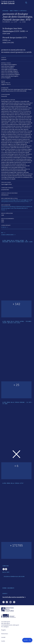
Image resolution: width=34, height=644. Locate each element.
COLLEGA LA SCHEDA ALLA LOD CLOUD (14, 577)
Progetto (3, 630)
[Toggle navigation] (26, 3)
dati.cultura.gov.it (6, 623)
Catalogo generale (8, 2)
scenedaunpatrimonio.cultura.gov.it (10, 625)
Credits (3, 641)
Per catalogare (5, 627)
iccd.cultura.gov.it (6, 622)
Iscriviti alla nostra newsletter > (14, 597)
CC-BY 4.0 (4, 227)
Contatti (3, 637)
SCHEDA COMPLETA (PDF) (7, 235)
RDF (2, 233)
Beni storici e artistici (18, 11)
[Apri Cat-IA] (27, 640)
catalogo (5, 11)
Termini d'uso (5, 634)
